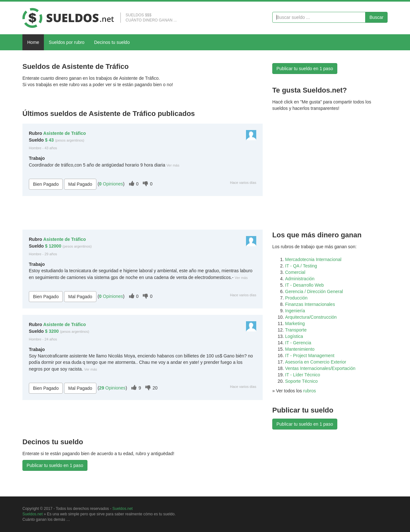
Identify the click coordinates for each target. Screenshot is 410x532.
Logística (294, 336)
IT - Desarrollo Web (304, 285)
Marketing (295, 323)
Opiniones (111, 184)
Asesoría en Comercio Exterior (316, 362)
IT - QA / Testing (301, 266)
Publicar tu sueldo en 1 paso (55, 465)
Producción (296, 298)
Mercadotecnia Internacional (313, 259)
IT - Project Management (310, 356)
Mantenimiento (300, 349)
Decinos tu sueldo (112, 42)
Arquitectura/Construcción (311, 317)
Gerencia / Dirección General (314, 291)
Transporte (296, 330)
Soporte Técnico (301, 381)
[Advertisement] (97, 100)
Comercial (295, 272)
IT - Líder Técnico (303, 375)
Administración (300, 279)
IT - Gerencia (298, 343)
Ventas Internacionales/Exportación (320, 368)
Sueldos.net (123, 509)
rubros (310, 391)
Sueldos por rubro (66, 42)
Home (33, 42)
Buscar (376, 17)
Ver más (173, 165)
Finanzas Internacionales (310, 304)
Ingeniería (295, 311)
